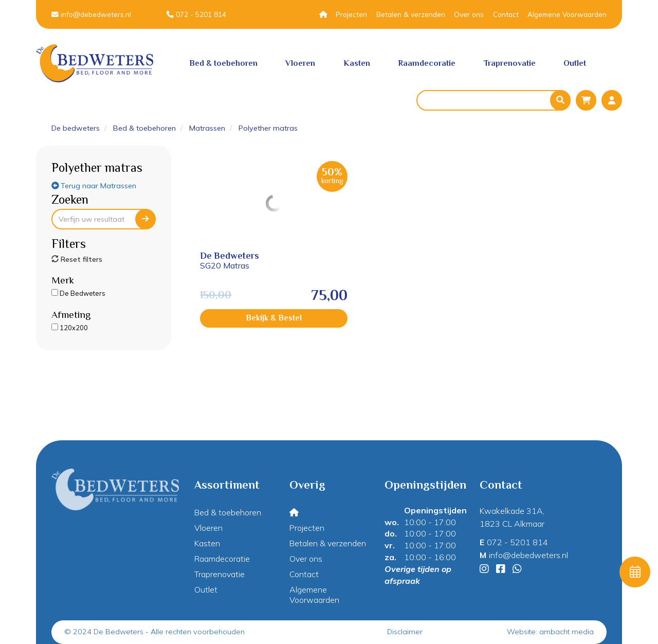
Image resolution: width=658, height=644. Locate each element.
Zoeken (70, 200)
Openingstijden (435, 510)
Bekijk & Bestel (241, 318)
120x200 (70, 328)
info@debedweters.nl (91, 14)
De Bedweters (78, 293)
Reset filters (77, 259)
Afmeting (71, 315)
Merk (63, 280)
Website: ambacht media (550, 632)
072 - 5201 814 (196, 14)
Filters (69, 244)
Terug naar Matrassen (94, 186)
